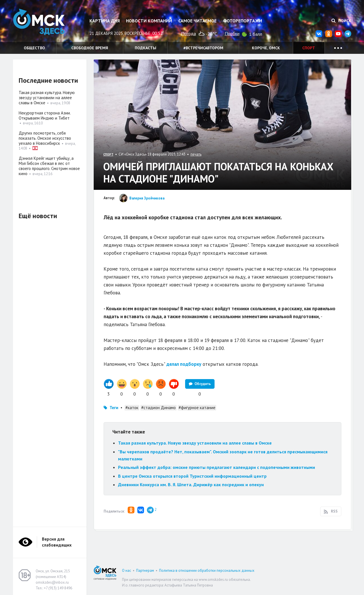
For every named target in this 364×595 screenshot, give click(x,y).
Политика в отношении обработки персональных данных (207, 570)
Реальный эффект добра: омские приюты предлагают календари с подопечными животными (217, 467)
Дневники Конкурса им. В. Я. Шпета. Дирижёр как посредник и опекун (191, 484)
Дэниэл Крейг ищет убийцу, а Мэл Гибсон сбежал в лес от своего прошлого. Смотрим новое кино (49, 166)
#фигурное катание (197, 408)
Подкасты (145, 48)
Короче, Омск (266, 48)
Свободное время (90, 48)
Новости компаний (149, 21)
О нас (127, 570)
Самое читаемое (197, 21)
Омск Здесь (41, 23)
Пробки (232, 33)
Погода (189, 33)
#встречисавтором (203, 48)
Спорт (309, 48)
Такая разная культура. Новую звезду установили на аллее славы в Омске (195, 443)
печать (196, 154)
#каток (132, 408)
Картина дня (105, 21)
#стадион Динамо (159, 408)
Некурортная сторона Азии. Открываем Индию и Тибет (45, 115)
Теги (114, 408)
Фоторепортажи (243, 21)
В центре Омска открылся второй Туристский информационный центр (192, 476)
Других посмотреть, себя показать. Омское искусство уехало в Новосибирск (45, 138)
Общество (34, 48)
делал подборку (184, 364)
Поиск (341, 21)
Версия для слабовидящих (57, 542)
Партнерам (145, 570)
